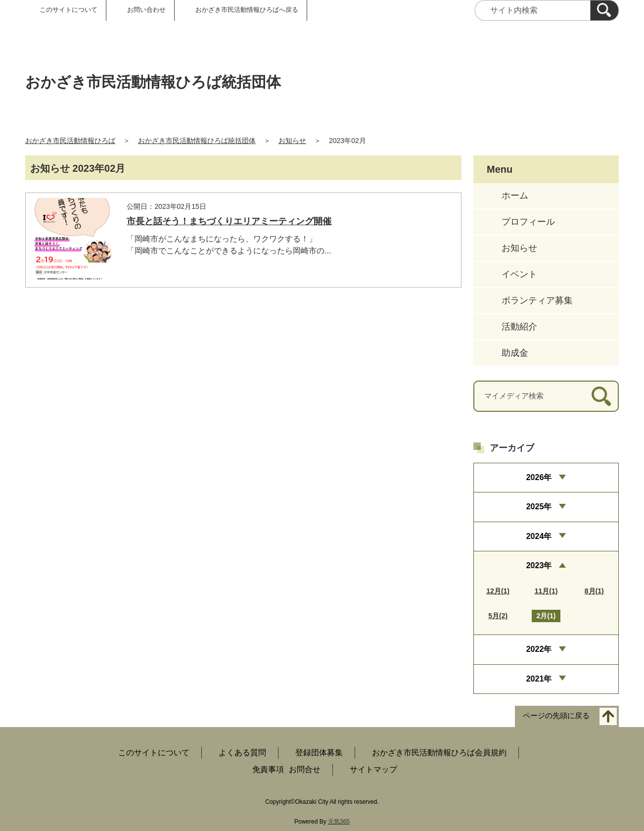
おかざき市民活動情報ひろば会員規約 (439, 753)
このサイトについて (69, 10)
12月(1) (498, 591)
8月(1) (594, 591)
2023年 (539, 565)
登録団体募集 (319, 753)
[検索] (604, 10)
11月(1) (546, 591)
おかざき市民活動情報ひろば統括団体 (197, 141)
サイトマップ (373, 769)
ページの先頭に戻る (556, 716)
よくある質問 (242, 753)
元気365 (339, 822)
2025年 (539, 507)
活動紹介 (519, 327)
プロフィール (528, 222)
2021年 (539, 679)
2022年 (539, 649)
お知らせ (292, 141)
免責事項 (268, 769)
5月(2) (498, 616)
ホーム (515, 196)
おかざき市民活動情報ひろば (70, 141)
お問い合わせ (146, 10)
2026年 (539, 477)
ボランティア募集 (537, 300)
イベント (519, 274)
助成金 (515, 353)
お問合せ (305, 769)
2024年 (539, 536)
